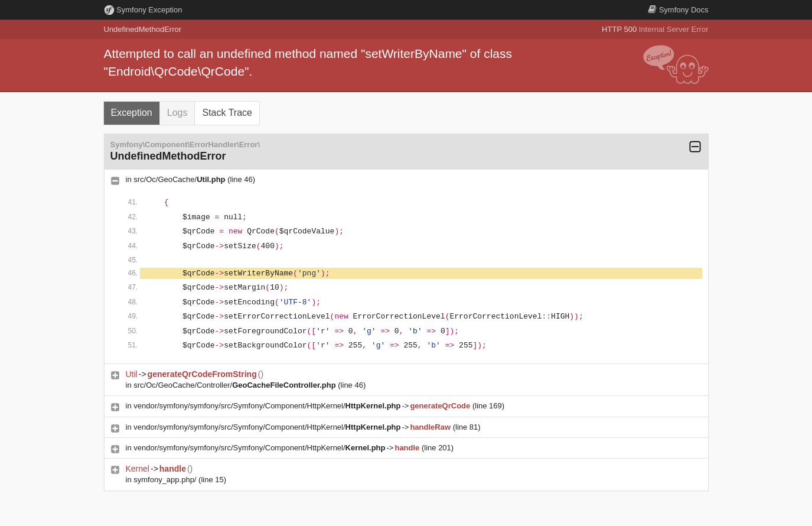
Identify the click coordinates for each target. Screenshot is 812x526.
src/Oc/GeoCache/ (179, 179)
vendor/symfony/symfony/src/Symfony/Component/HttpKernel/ (267, 406)
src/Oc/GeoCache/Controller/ (234, 385)
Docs (678, 10)
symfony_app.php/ (165, 480)
